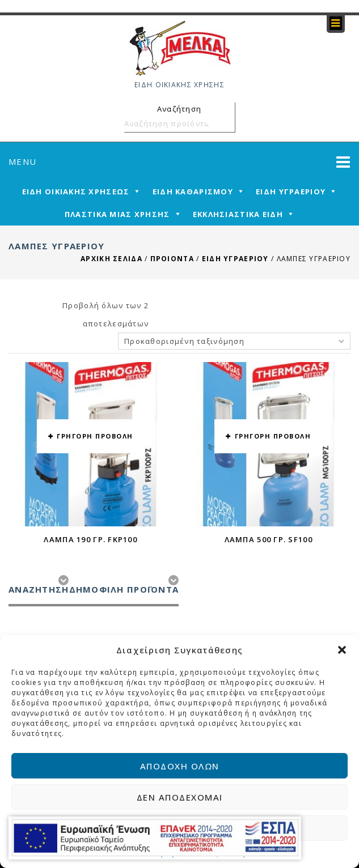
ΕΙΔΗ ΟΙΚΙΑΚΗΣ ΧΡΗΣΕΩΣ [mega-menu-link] (76, 192)
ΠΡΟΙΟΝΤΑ (172, 259)
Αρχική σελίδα (111, 259)
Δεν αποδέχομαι (180, 797)
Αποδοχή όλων (180, 766)
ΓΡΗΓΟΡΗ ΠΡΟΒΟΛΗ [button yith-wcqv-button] (95, 436)
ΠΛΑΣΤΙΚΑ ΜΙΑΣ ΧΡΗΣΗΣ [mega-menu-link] (117, 214)
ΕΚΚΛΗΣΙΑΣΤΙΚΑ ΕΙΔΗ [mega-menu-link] (238, 214)
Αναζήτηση (225, 124)
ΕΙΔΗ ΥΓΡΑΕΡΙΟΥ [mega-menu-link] (291, 192)
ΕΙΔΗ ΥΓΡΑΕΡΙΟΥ (235, 259)
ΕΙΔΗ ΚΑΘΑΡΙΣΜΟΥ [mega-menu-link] (193, 192)
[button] (342, 650)
